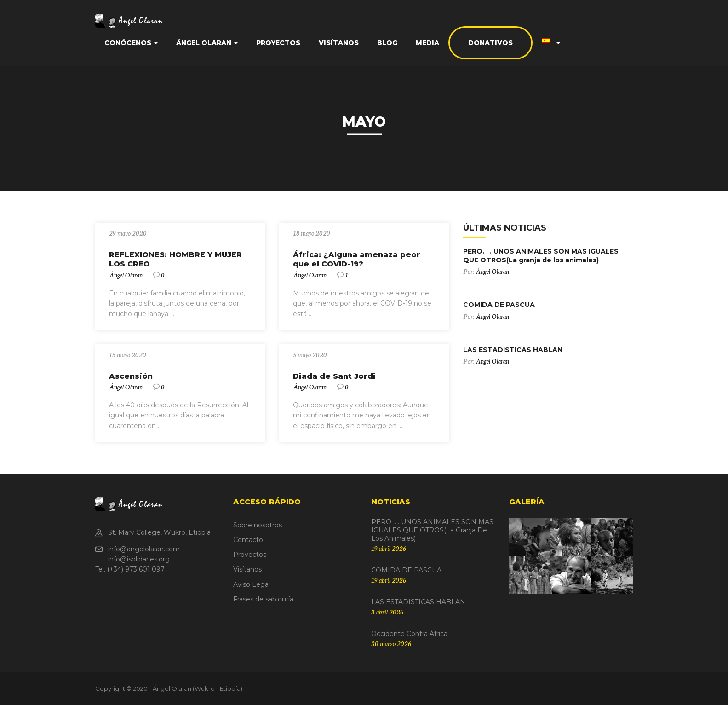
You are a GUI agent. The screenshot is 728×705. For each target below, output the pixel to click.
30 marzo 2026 (391, 643)
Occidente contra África (409, 634)
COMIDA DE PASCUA (499, 305)
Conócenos (131, 43)
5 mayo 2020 (310, 354)
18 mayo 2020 (312, 233)
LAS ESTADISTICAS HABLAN (513, 350)
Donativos (490, 43)
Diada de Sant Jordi (334, 376)
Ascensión (131, 376)
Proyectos (278, 43)
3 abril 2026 (387, 612)
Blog (387, 43)
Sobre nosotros (258, 525)
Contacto (248, 540)
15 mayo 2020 (128, 354)
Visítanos (339, 43)
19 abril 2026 (389, 548)
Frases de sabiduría (263, 599)
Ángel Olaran (207, 43)
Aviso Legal (252, 584)
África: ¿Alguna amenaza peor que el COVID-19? (357, 260)
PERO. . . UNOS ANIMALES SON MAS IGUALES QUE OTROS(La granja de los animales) (541, 255)
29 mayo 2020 (128, 233)
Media (427, 43)
